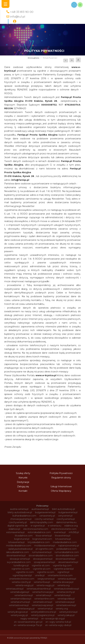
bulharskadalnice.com (24, 516)
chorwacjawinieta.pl (21, 519)
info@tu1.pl (18, 17)
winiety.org (62, 609)
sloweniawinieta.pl (65, 559)
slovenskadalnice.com (41, 556)
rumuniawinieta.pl (42, 552)
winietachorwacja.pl (43, 592)
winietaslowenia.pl (19, 605)
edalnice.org (71, 526)
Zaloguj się (23, 486)
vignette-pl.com (42, 569)
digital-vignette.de (17, 526)
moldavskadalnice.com (19, 546)
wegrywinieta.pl (46, 579)
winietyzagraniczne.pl (43, 615)
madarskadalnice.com (65, 542)
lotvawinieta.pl (63, 539)
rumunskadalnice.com (67, 552)
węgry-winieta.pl (29, 619)
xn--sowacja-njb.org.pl (53, 619)
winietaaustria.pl (15, 589)
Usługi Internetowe (61, 486)
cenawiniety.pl (47, 516)
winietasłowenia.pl (66, 605)
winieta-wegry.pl (24, 585)
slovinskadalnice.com (67, 556)
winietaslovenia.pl (43, 602)
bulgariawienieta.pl (45, 512)
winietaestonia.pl (24, 595)
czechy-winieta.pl (44, 519)
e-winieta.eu (55, 526)
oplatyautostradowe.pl (20, 549)
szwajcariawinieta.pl (44, 562)
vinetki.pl (40, 575)
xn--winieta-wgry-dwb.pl (58, 625)
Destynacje (23, 482)
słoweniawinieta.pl (68, 562)
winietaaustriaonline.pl (39, 589)
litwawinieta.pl (63, 536)
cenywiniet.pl (65, 516)
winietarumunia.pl (20, 602)
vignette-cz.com (21, 569)
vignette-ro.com (25, 572)
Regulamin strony (61, 478)
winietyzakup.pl (66, 615)
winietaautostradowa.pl (66, 589)
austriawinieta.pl (40, 509)
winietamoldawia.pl (21, 599)
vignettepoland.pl (22, 575)
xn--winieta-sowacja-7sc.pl (28, 625)
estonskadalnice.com (39, 532)
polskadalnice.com (67, 549)
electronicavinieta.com (36, 529)
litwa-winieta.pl (44, 536)
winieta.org (64, 585)
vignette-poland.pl (64, 569)
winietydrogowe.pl (18, 612)
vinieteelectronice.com (22, 579)
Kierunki (23, 478)
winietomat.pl (45, 609)
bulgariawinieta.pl (68, 512)
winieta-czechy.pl (21, 582)
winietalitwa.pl (44, 595)
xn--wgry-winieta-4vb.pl (58, 622)
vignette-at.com (41, 565)
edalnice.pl (14, 529)
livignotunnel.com (42, 539)
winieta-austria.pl (67, 579)
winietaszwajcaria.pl (42, 605)
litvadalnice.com (24, 536)
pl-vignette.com (45, 549)
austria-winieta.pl (19, 509)
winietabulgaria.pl (20, 592)
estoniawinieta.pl (15, 532)
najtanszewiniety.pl (69, 546)
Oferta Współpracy (61, 491)
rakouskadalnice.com (18, 552)
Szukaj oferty (23, 473)
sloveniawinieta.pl (16, 556)
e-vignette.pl (38, 526)
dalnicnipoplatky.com (41, 522)
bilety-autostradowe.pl (20, 512)
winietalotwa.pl (62, 595)
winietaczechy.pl (66, 592)
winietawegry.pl (26, 609)
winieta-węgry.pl (45, 585)
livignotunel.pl (22, 539)
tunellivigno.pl (21, 565)
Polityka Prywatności (61, 473)
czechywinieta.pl (66, 519)
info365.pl (74, 532)
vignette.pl (63, 572)
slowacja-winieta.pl (20, 559)
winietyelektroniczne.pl (43, 612)
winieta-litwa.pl (42, 582)
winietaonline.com (44, 599)
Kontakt (23, 491)
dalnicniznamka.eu (66, 522)
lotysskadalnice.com (39, 542)
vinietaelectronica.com (60, 575)
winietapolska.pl (66, 599)
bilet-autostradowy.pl (64, 509)
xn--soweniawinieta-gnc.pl (28, 622)
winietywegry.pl (19, 615)
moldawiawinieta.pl (45, 546)
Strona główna (33, 58)
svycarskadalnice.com (19, 562)
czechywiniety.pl (18, 522)
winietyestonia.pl (68, 612)
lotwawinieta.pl (16, 542)
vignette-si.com (46, 572)
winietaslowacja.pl (65, 602)
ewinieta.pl (60, 532)
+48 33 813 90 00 (22, 12)
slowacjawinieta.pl (43, 559)
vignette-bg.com (62, 565)
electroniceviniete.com (64, 529)
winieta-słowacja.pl (63, 582)
